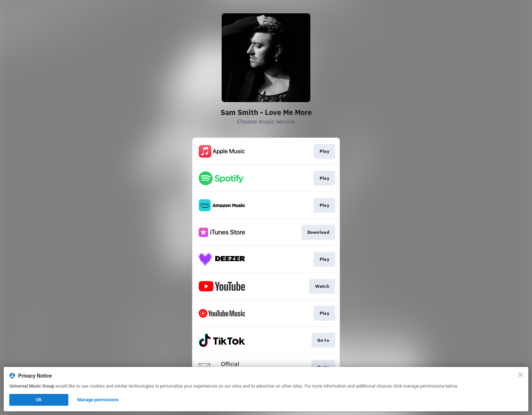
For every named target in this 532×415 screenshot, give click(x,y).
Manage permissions (98, 400)
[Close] (521, 375)
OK (39, 400)
